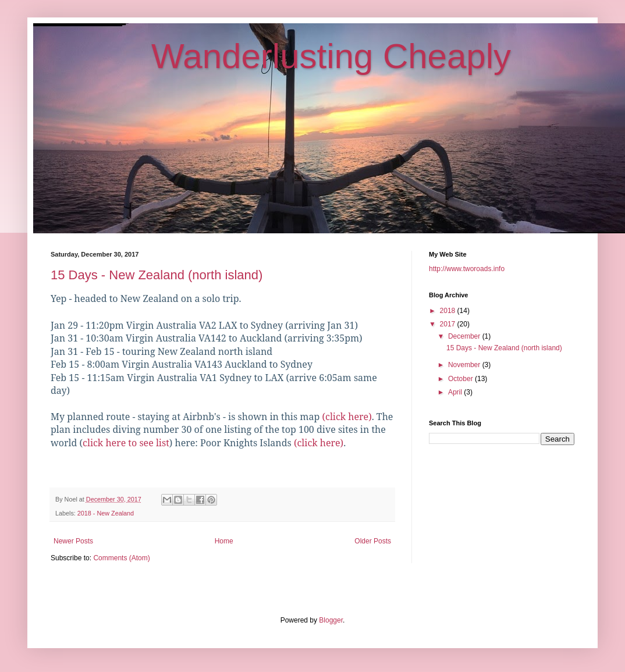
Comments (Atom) (121, 558)
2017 (449, 324)
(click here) (347, 417)
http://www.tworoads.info (467, 269)
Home (224, 541)
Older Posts (373, 541)
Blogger (331, 620)
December (465, 336)
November (465, 365)
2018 (449, 311)
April (456, 392)
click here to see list (126, 443)
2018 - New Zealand (106, 513)
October (461, 379)
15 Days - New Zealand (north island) (157, 275)
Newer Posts (73, 541)
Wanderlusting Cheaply (331, 56)
